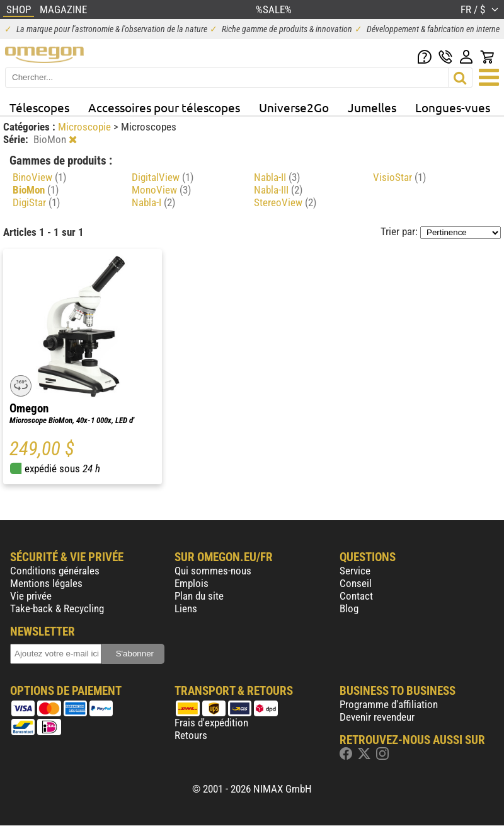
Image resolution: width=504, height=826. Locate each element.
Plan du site (199, 596)
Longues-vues (453, 107)
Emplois (192, 583)
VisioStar (399, 177)
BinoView (39, 177)
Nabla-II (277, 177)
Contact (356, 596)
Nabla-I (153, 202)
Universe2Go (294, 107)
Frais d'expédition (211, 723)
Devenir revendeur (377, 717)
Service (355, 571)
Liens (186, 608)
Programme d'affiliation (389, 704)
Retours (191, 735)
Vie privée (31, 596)
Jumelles (372, 107)
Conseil (356, 583)
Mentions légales (46, 583)
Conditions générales (55, 571)
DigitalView (163, 177)
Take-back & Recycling (57, 608)
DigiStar (36, 202)
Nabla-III (278, 190)
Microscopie (86, 127)
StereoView (285, 202)
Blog (349, 608)
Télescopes (39, 107)
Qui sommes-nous (213, 571)
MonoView (161, 190)
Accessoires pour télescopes (164, 107)
